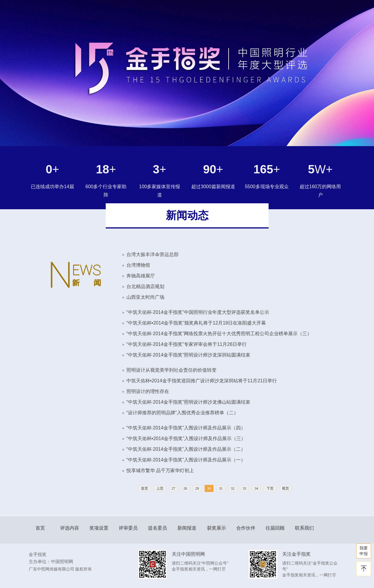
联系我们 (304, 528)
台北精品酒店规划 (145, 286)
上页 (160, 488)
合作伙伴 (246, 528)
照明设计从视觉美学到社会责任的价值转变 (171, 370)
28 (185, 488)
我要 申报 (364, 551)
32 (233, 488)
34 (256, 488)
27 (174, 488)
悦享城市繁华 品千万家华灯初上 (160, 470)
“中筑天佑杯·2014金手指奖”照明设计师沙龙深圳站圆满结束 (188, 355)
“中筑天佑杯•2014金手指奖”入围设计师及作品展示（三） (186, 438)
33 (245, 488)
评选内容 (70, 528)
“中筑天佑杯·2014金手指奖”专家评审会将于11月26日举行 (187, 344)
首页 (145, 488)
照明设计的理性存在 (148, 391)
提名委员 (158, 528)
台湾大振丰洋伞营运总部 (153, 254)
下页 (270, 488)
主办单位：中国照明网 (51, 561)
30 (209, 488)
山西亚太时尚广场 (145, 297)
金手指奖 (38, 554)
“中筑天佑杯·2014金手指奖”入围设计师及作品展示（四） (186, 428)
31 (221, 488)
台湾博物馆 (138, 265)
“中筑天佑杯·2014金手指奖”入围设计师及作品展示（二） (186, 449)
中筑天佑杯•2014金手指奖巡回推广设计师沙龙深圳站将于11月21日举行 (202, 381)
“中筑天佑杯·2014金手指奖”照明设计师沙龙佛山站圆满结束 (188, 402)
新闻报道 (187, 528)
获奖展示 (216, 528)
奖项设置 (99, 528)
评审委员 (128, 528)
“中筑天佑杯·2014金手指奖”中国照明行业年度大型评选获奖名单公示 (198, 312)
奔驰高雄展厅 (141, 276)
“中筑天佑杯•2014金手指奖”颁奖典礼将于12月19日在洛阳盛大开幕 (196, 323)
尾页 (285, 488)
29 (197, 488)
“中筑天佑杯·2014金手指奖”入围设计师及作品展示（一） (186, 460)
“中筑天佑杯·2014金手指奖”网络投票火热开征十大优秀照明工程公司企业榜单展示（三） (219, 334)
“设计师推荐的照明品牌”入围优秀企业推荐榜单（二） (183, 413)
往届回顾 (275, 528)
